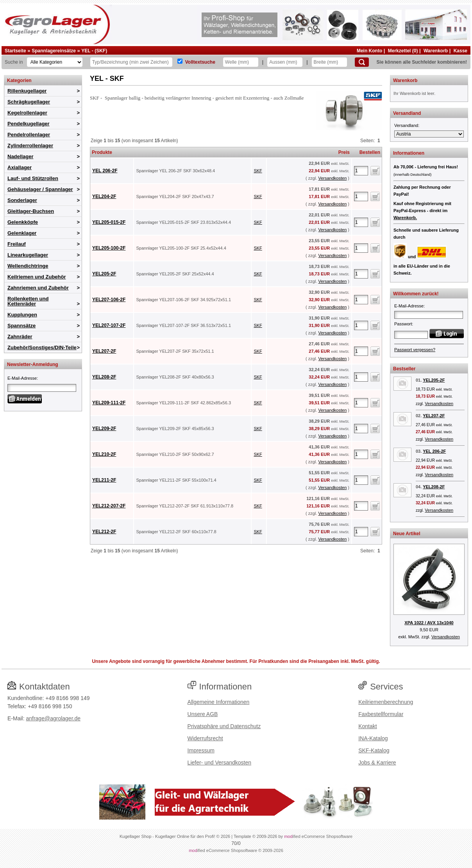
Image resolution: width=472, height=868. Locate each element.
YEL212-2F (104, 532)
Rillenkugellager (27, 91)
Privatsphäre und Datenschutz (224, 726)
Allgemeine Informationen (219, 702)
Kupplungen (22, 315)
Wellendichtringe (28, 266)
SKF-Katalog (374, 750)
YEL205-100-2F (109, 248)
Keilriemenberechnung (386, 702)
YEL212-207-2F (109, 506)
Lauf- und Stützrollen (33, 178)
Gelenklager (22, 233)
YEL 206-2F (105, 171)
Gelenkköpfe (23, 222)
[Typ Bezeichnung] (131, 62)
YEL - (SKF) (94, 51)
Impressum (201, 750)
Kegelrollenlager (27, 113)
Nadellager (20, 156)
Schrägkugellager (29, 102)
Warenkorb (436, 51)
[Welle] (241, 62)
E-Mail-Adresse (22, 378)
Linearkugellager (28, 255)
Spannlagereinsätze (54, 51)
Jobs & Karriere (377, 763)
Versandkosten (332, 178)
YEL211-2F (104, 480)
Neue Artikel (407, 534)
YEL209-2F (104, 429)
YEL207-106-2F (109, 300)
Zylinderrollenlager (30, 146)
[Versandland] (429, 134)
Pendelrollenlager (29, 135)
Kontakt (367, 726)
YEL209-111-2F (109, 403)
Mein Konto (369, 51)
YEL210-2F (104, 454)
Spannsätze (21, 326)
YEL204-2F (104, 196)
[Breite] (329, 62)
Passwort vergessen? (415, 350)
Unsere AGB (203, 714)
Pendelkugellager (29, 124)
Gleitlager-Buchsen (31, 211)
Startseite (15, 51)
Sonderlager (22, 200)
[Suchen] (362, 62)
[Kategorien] (55, 62)
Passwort (403, 324)
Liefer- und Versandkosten (219, 763)
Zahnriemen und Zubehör (38, 288)
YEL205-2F (104, 274)
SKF (258, 171)
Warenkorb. (405, 218)
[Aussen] (285, 62)
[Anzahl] (361, 171)
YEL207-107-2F (109, 325)
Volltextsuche (200, 62)
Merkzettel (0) (403, 51)
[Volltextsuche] (180, 61)
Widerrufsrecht (205, 738)
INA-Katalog (373, 738)
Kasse (460, 51)
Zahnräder (20, 337)
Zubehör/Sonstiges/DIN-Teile (42, 347)
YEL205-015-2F (109, 222)
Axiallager (20, 167)
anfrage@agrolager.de (53, 718)
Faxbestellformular (381, 714)
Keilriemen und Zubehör (37, 277)
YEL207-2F (104, 351)
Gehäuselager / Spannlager (40, 189)
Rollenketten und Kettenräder (28, 301)
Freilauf (17, 244)
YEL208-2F (104, 377)
